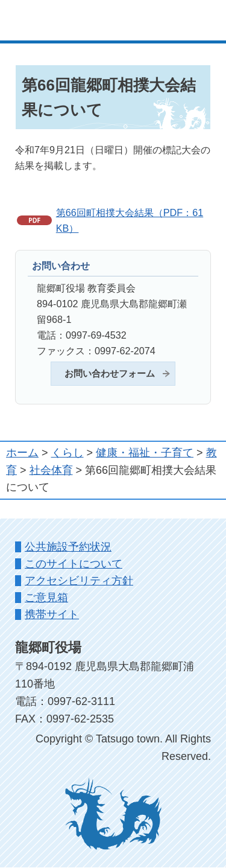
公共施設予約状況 (68, 547)
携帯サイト (52, 614)
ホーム (22, 453)
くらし (67, 453)
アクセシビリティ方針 (79, 581)
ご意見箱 (46, 598)
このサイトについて (74, 564)
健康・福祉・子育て (145, 453)
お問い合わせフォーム (110, 374)
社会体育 (51, 470)
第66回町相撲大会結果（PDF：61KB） (130, 220)
